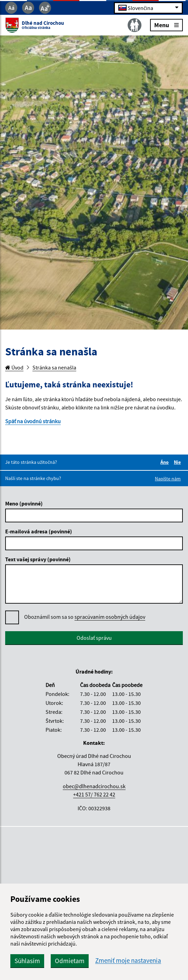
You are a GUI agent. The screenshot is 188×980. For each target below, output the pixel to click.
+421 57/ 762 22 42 (94, 794)
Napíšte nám (168, 479)
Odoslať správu (94, 638)
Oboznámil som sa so (85, 617)
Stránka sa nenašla (54, 367)
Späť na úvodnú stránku (33, 421)
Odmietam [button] (70, 961)
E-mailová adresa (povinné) (39, 531)
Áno (166, 462)
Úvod (14, 367)
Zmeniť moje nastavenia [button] (128, 961)
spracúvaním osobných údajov (110, 617)
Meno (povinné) (24, 503)
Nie (178, 462)
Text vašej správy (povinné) (38, 559)
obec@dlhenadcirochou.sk (94, 786)
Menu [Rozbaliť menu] (166, 25)
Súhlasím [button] (27, 961)
